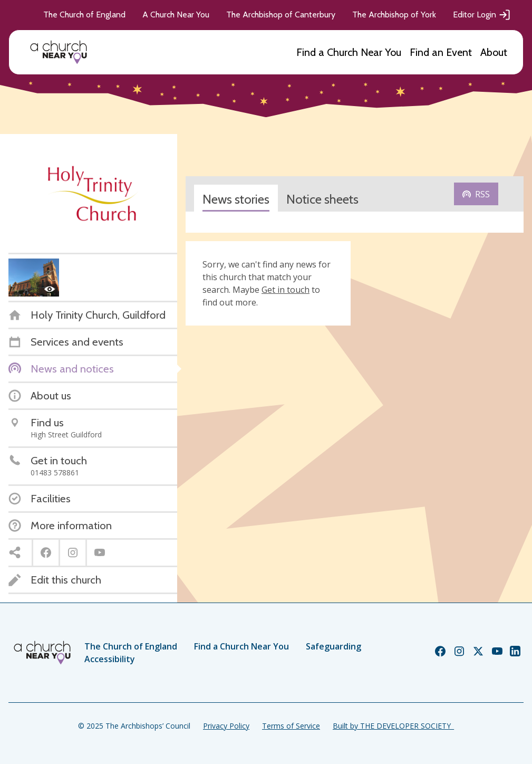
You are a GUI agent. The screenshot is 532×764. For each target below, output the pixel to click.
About (494, 52)
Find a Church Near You (349, 52)
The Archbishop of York (394, 15)
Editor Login (482, 15)
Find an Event (441, 52)
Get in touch (286, 290)
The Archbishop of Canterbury (281, 15)
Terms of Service (291, 726)
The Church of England (84, 15)
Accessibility (110, 659)
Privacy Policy (226, 726)
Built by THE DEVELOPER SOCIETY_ (393, 726)
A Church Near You (176, 15)
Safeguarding (333, 646)
